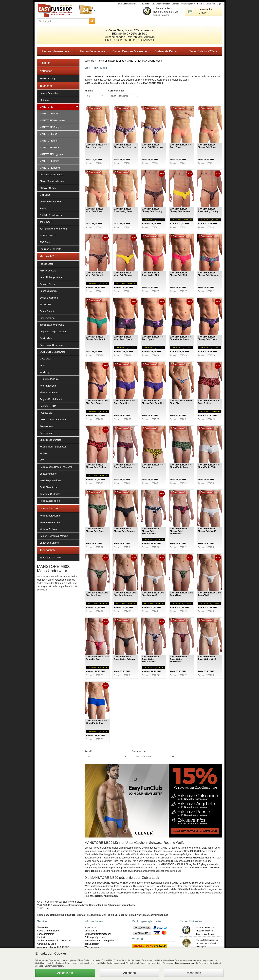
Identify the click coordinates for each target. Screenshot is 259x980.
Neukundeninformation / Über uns (165, 4)
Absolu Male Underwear (52, 175)
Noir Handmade (48, 386)
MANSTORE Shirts (49, 161)
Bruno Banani (47, 311)
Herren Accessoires (50, 501)
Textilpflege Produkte (50, 481)
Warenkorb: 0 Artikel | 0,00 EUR (53, 947)
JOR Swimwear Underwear (54, 229)
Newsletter (145, 4)
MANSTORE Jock (49, 134)
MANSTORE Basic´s (50, 114)
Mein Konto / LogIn (213, 4)
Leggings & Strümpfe (50, 249)
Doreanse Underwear (51, 202)
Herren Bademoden (50, 522)
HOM (42, 365)
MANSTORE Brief (49, 141)
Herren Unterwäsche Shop (128, 4)
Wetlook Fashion (48, 529)
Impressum (90, 927)
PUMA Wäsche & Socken (53, 420)
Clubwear (45, 100)
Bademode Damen (166, 51)
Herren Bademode (93, 51)
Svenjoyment (46, 426)
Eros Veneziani (47, 318)
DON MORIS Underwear (52, 352)
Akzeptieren (65, 973)
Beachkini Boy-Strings (51, 277)
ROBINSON (46, 413)
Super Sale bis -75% (203, 51)
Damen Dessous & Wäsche (130, 51)
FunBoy (44, 208)
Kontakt (200, 4)
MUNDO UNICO (48, 235)
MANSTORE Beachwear (52, 120)
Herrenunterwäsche (56, 51)
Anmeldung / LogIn (47, 944)
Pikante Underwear (49, 392)
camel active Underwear (52, 325)
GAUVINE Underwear (51, 215)
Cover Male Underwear (52, 345)
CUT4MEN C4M (48, 188)
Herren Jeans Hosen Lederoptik (56, 467)
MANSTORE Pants (49, 147)
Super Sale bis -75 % (51, 558)
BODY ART (45, 304)
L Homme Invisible (49, 379)
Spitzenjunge (46, 433)
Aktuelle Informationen (48, 931)
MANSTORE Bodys (50, 168)
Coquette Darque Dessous (53, 332)
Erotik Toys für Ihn (49, 487)
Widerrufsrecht (92, 947)
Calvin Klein (46, 338)
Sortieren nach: (117, 91)
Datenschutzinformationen (98, 934)
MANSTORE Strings (50, 127)
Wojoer (43, 453)
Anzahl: (89, 91)
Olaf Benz (45, 195)
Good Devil (45, 359)
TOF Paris (45, 242)
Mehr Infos (194, 973)
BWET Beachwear (49, 298)
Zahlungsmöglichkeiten (96, 937)
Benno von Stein (48, 291)
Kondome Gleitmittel (50, 494)
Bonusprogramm (188, 4)
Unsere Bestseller (49, 93)
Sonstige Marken (48, 474)
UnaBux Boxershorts (50, 440)
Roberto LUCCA (48, 406)
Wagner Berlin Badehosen (53, 447)
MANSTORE (46, 107)
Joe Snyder (46, 222)
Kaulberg (44, 372)
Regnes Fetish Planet (51, 399)
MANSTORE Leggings (51, 154)
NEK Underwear (48, 271)
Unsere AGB (91, 931)
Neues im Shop (48, 78)
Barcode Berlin (47, 284)
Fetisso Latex (46, 264)
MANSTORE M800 (152, 61)
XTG (42, 460)
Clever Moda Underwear (52, 181)
